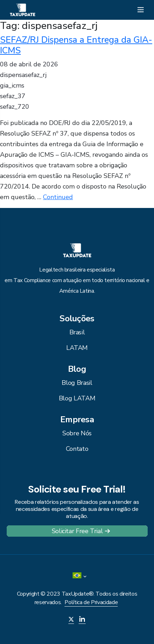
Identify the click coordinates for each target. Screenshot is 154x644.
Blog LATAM (77, 398)
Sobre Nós (77, 433)
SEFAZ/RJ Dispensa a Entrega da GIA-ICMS (76, 45)
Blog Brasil (77, 383)
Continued (58, 197)
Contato (77, 449)
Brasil (77, 332)
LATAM (77, 348)
